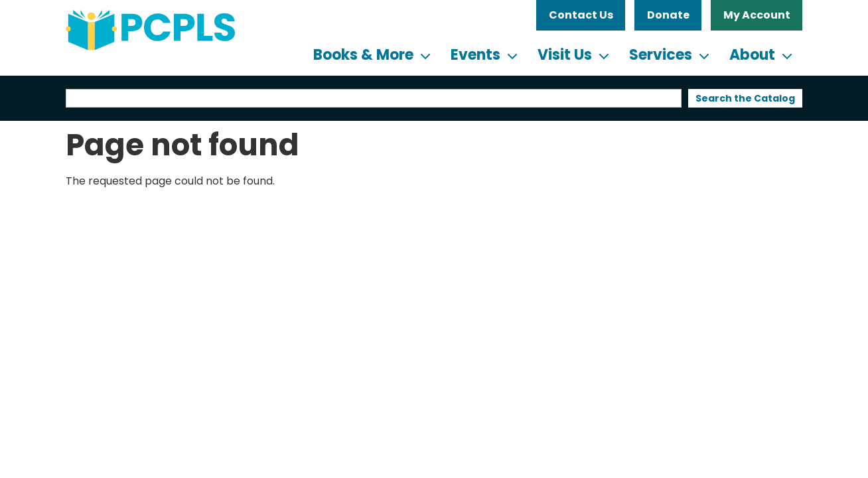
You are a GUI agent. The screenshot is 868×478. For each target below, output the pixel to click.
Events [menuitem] (475, 55)
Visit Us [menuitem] (565, 55)
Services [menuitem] (661, 55)
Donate (668, 15)
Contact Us (581, 15)
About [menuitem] (752, 55)
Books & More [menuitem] (363, 55)
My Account (757, 15)
